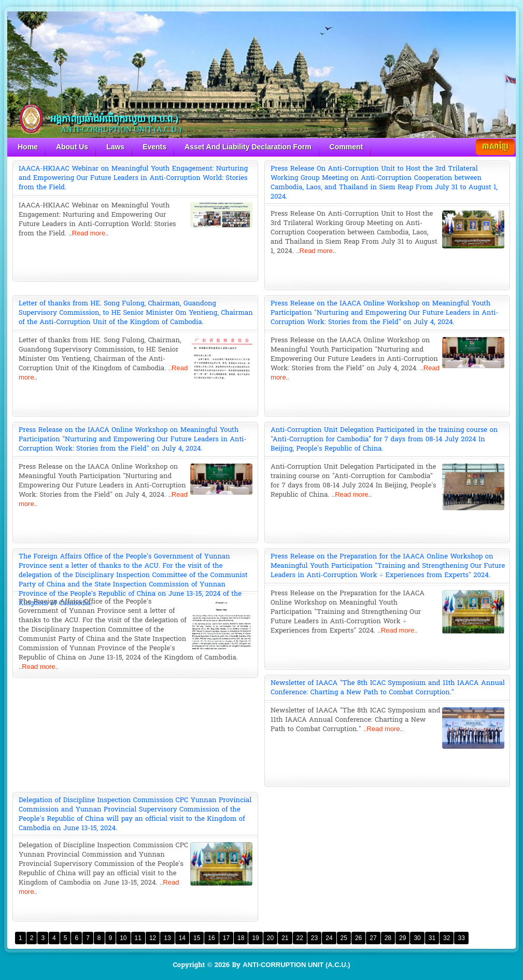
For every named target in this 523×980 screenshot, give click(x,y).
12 (153, 938)
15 (197, 938)
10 (123, 938)
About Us (72, 147)
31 (432, 938)
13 (167, 938)
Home (28, 147)
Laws (115, 147)
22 (300, 938)
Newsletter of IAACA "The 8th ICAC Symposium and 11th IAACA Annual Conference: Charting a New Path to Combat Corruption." (388, 688)
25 (344, 938)
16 (211, 938)
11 (138, 938)
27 (373, 938)
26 (358, 938)
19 (255, 938)
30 (417, 938)
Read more (89, 233)
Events (154, 147)
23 (314, 938)
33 (461, 938)
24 (329, 938)
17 (226, 938)
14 (182, 938)
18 (241, 938)
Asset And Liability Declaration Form (248, 147)
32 (447, 938)
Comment (347, 147)
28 (388, 938)
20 (270, 938)
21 (285, 938)
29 (402, 938)
